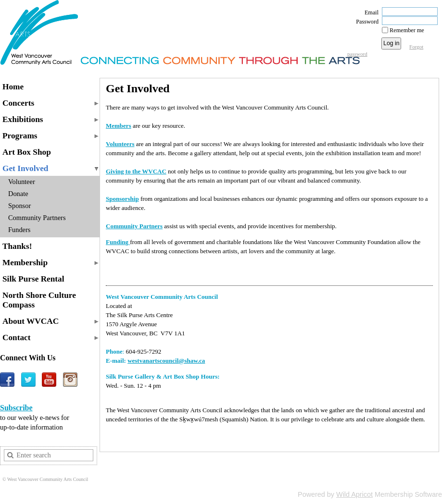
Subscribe (16, 408)
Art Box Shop (27, 152)
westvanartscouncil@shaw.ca (166, 361)
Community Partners (37, 218)
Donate (18, 194)
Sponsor (19, 206)
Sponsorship (122, 199)
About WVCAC (31, 321)
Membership (25, 263)
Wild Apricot (354, 494)
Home (13, 87)
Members (119, 126)
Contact (17, 338)
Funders (19, 230)
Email (369, 12)
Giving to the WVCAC (136, 171)
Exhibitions (23, 119)
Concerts (18, 103)
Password (365, 22)
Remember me (407, 30)
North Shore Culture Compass (39, 300)
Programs (20, 136)
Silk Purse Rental (33, 279)
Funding (118, 242)
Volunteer (22, 182)
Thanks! (17, 246)
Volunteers (120, 144)
